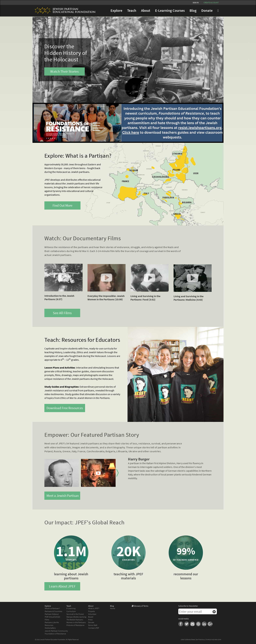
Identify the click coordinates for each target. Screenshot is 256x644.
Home (113, 608)
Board (91, 617)
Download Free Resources (65, 408)
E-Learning (71, 608)
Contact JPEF (94, 628)
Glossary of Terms (141, 606)
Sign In (196, 3)
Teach (132, 11)
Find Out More (62, 205)
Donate (207, 11)
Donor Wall (93, 625)
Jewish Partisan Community (56, 631)
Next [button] (117, 473)
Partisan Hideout (52, 614)
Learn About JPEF (62, 586)
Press (90, 620)
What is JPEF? (94, 608)
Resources (49, 625)
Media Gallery (50, 628)
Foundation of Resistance (55, 634)
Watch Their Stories (64, 71)
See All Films (62, 313)
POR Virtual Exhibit (52, 617)
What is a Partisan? (52, 608)
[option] (62, 473)
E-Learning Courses (170, 11)
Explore (116, 11)
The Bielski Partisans (75, 620)
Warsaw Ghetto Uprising (76, 617)
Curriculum (71, 611)
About (146, 11)
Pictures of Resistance (75, 625)
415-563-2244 (216, 640)
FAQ (218, 11)
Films (47, 620)
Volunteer (92, 614)
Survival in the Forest (75, 614)
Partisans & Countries (53, 611)
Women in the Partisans (76, 622)
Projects (92, 611)
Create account (211, 3)
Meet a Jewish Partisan (63, 496)
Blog (193, 11)
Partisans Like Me (52, 622)
